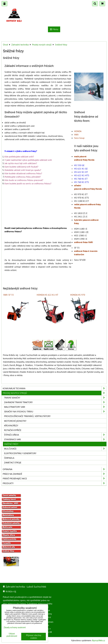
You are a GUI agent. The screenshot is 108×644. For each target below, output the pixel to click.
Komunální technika (55, 388)
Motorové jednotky (15, 421)
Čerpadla (9, 458)
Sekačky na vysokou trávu (55, 411)
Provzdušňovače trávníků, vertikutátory (27, 416)
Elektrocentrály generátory (20, 453)
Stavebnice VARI (55, 439)
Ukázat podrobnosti (12, 635)
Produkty (55, 483)
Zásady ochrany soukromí (15, 627)
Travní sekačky (55, 398)
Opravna (55, 469)
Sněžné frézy (11, 444)
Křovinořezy (11, 426)
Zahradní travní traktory (55, 402)
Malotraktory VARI (55, 407)
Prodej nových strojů (55, 393)
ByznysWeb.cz (99, 640)
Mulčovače (55, 449)
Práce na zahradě (55, 474)
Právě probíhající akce (55, 478)
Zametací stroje (13, 463)
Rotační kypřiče (13, 430)
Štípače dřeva (55, 435)
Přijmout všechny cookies (34, 637)
